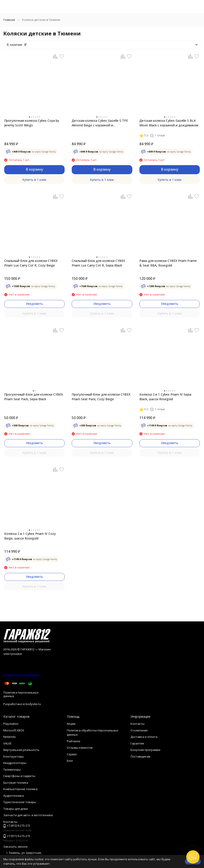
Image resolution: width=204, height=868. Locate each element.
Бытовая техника (16, 783)
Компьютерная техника (20, 789)
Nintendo (10, 737)
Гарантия (137, 743)
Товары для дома (16, 809)
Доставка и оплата (144, 737)
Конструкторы (14, 756)
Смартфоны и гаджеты (19, 776)
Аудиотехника (14, 796)
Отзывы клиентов (80, 748)
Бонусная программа (145, 750)
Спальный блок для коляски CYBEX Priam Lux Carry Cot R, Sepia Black (98, 263)
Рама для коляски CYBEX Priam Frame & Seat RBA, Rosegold (168, 263)
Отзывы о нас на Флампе (21, 675)
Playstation (11, 724)
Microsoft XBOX (14, 730)
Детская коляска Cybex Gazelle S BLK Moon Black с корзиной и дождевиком (169, 123)
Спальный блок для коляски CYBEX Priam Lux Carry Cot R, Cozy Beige (31, 263)
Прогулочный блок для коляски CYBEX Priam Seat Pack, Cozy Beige (101, 397)
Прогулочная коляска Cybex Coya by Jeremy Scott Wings (32, 123)
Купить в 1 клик (34, 180)
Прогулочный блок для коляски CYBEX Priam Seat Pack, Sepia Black (34, 397)
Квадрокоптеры (15, 763)
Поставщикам (140, 756)
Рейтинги (73, 741)
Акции (71, 724)
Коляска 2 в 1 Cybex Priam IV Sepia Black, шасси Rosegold (165, 397)
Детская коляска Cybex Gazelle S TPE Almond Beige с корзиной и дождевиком (100, 123)
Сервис (72, 754)
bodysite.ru (33, 704)
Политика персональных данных (21, 694)
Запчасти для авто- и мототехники (28, 815)
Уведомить (34, 304)
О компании (139, 730)
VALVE (7, 743)
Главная (9, 20)
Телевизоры (12, 769)
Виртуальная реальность (21, 750)
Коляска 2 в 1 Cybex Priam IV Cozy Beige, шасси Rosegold (30, 536)
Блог (70, 761)
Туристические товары (20, 802)
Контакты (138, 724)
